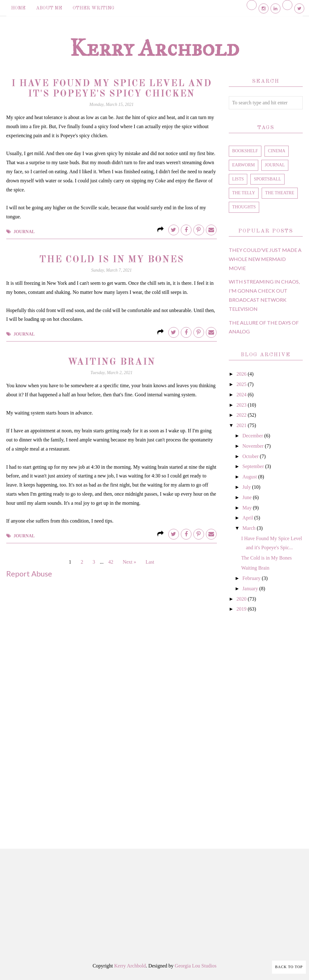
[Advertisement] (266, 723)
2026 (242, 374)
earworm (244, 165)
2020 (242, 599)
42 (111, 562)
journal (24, 232)
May (248, 508)
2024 (242, 395)
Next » (129, 562)
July (247, 487)
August (250, 477)
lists (238, 179)
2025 (242, 384)
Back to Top (289, 967)
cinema (277, 151)
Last (150, 562)
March (250, 528)
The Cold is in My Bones (112, 260)
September (254, 466)
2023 (242, 405)
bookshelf (245, 151)
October (251, 456)
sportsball (267, 179)
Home (18, 8)
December (254, 436)
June (248, 497)
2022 (242, 415)
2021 (242, 425)
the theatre (280, 193)
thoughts (244, 207)
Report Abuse (29, 573)
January (251, 589)
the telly (244, 193)
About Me (49, 8)
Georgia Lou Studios (196, 966)
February (252, 578)
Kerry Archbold (154, 47)
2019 (242, 609)
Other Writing (94, 8)
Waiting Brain (112, 362)
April (249, 518)
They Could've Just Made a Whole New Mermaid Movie (265, 259)
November (254, 446)
